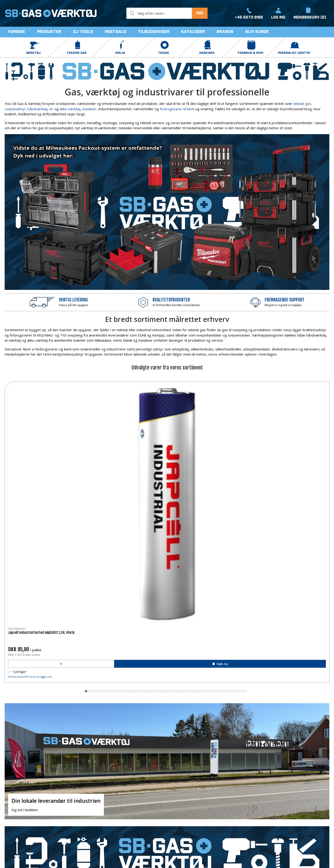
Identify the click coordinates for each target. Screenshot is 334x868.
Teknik (121, 819)
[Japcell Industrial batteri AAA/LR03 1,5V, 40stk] (36, 406)
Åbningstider (237, 833)
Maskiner (123, 826)
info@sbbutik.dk (17, 814)
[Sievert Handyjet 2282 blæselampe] (233, 406)
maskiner (89, 109)
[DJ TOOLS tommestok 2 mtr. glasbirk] (298, 406)
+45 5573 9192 (17, 809)
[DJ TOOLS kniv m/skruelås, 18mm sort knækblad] (101, 406)
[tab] (151, 494)
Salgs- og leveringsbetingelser (251, 826)
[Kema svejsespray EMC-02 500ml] (167, 406)
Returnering (236, 819)
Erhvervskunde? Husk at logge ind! (30, 479)
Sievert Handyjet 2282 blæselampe (230, 435)
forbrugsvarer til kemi (177, 109)
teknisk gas (302, 104)
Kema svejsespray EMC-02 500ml (162, 435)
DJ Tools (176, 813)
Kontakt (233, 806)
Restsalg (177, 819)
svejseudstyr (15, 109)
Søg (200, 13)
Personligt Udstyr (184, 806)
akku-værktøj (70, 109)
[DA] (51, 13)
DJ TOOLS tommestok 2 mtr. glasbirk (297, 435)
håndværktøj (38, 109)
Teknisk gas (125, 806)
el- (51, 109)
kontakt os (132, 749)
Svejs (120, 813)
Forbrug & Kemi (182, 799)
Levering (234, 813)
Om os (232, 799)
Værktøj (122, 799)
